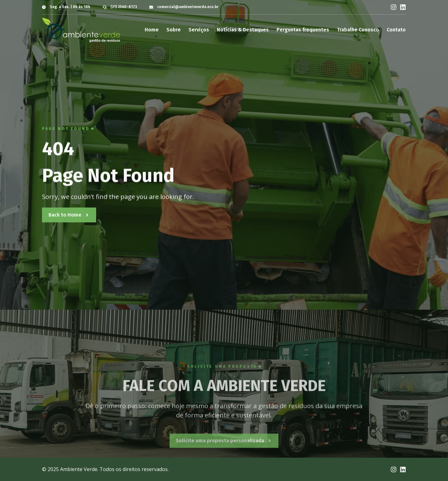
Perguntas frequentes (303, 30)
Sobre (174, 30)
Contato (396, 30)
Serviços (199, 30)
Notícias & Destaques (243, 30)
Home (152, 30)
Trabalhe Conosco (358, 30)
